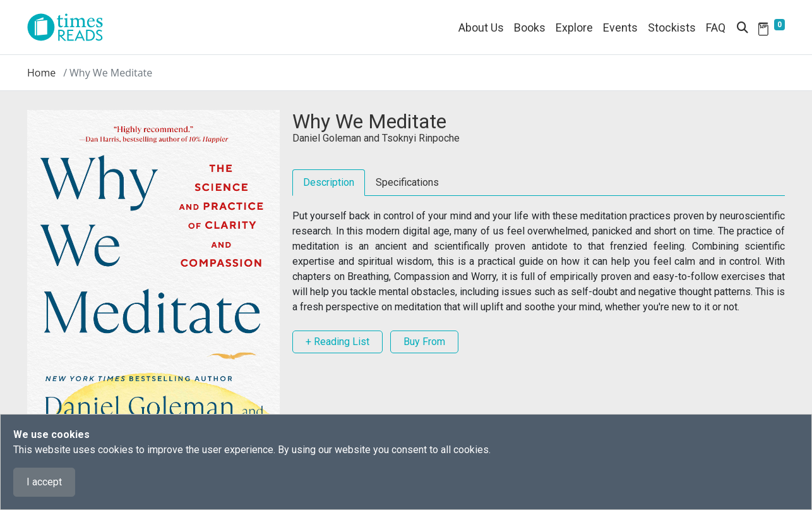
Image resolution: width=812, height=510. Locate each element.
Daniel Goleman (327, 138)
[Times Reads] (70, 27)
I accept (44, 482)
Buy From (424, 342)
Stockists (672, 27)
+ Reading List (337, 342)
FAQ (716, 27)
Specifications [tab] (407, 182)
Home (41, 73)
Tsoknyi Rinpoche (421, 138)
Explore (574, 27)
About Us (481, 27)
